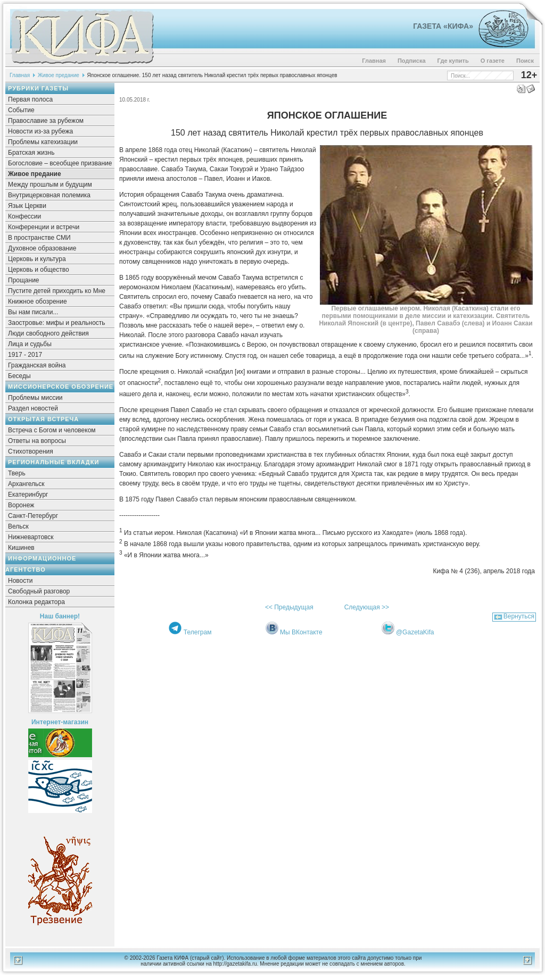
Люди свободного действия (48, 333)
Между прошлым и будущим (50, 185)
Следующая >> (367, 607)
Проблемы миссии (35, 398)
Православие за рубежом (46, 121)
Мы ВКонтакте (301, 632)
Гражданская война (37, 365)
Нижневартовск (31, 537)
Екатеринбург (28, 495)
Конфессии (24, 216)
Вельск (18, 526)
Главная (374, 61)
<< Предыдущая (289, 607)
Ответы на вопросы (37, 441)
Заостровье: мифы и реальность (57, 323)
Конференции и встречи (44, 227)
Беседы (19, 376)
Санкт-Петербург (33, 516)
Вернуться (519, 616)
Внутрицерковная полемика (49, 195)
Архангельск (26, 484)
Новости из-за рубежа (40, 131)
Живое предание (59, 75)
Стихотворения (31, 451)
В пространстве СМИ (39, 238)
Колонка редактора (36, 602)
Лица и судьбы (30, 344)
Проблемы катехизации (43, 142)
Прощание (24, 280)
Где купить (453, 61)
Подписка (412, 61)
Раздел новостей (33, 408)
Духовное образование (42, 248)
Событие (21, 110)
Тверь (17, 473)
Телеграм (198, 632)
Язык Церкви (27, 206)
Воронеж (21, 505)
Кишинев (21, 548)
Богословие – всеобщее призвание (60, 163)
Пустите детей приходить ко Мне (57, 291)
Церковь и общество (39, 270)
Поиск (525, 61)
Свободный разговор (39, 591)
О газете (493, 61)
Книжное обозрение (38, 301)
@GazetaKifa (415, 632)
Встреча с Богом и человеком (52, 430)
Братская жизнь (31, 153)
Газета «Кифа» (443, 26)
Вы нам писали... (33, 312)
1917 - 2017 (25, 355)
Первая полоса (30, 99)
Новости (20, 581)
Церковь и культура (37, 259)
